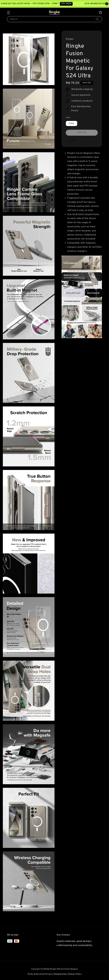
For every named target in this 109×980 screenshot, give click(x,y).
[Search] (97, 19)
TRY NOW (69, 4)
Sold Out (82, 132)
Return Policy (75, 974)
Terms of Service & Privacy (40, 974)
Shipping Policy (61, 974)
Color (68, 118)
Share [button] (71, 141)
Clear (72, 123)
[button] (9, 13)
